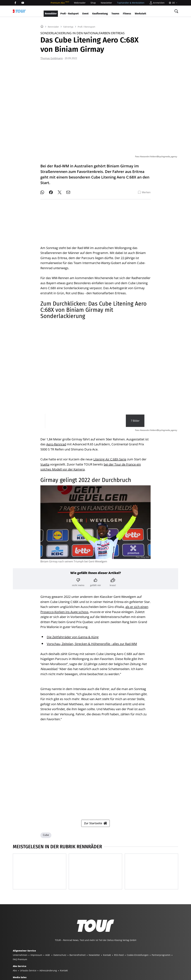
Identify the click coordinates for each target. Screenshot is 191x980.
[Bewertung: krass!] (113, 580)
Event (85, 14)
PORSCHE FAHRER (22, 965)
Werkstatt (140, 14)
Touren (115, 14)
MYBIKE (110, 961)
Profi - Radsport (69, 14)
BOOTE (54, 961)
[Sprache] (173, 3)
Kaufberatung (100, 14)
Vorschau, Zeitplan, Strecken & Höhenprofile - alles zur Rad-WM (92, 641)
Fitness (127, 14)
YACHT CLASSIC (39, 961)
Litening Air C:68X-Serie (110, 457)
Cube (46, 778)
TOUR (100, 961)
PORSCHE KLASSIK (166, 961)
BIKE (92, 961)
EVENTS (38, 965)
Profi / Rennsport (86, 65)
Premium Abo (60, 3)
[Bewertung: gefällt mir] (95, 580)
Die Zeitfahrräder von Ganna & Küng (73, 635)
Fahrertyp (68, 65)
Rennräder (51, 14)
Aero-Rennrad (56, 442)
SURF (84, 961)
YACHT (25, 961)
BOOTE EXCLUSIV (70, 961)
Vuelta (45, 462)
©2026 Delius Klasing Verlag (27, 973)
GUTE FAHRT (124, 961)
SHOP (16, 961)
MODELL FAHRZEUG (144, 961)
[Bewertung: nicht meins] (78, 580)
